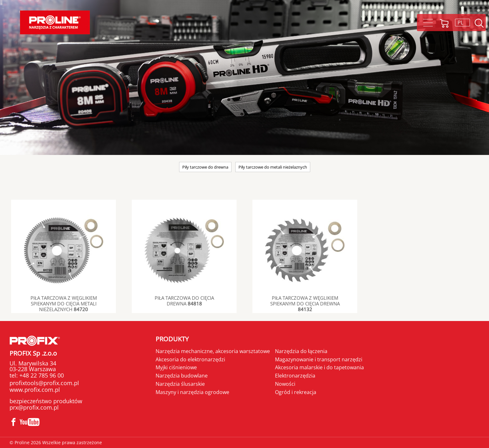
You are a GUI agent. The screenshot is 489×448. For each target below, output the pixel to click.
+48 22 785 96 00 (41, 375)
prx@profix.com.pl (34, 407)
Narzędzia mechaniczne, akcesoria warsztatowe (213, 351)
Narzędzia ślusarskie (180, 384)
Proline (55, 22)
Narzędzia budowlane (182, 376)
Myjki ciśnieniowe (176, 367)
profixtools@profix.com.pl (44, 383)
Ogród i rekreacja (296, 392)
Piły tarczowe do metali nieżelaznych (273, 167)
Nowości (285, 384)
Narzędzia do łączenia (301, 351)
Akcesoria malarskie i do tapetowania (319, 367)
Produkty (172, 339)
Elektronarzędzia (295, 376)
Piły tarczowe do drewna (205, 167)
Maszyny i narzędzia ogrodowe (192, 392)
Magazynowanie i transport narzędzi (319, 359)
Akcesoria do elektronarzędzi (190, 359)
